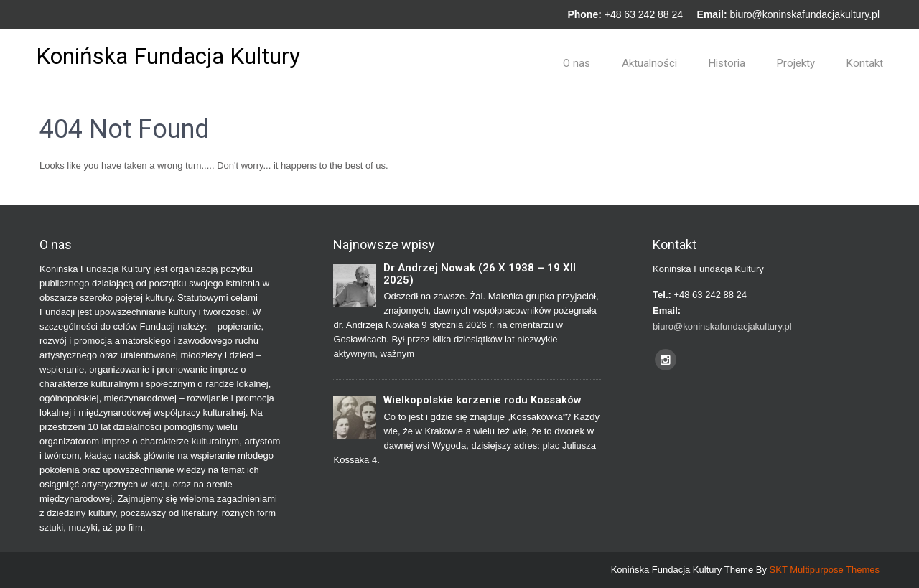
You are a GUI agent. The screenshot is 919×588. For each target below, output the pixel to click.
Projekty (796, 63)
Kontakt (865, 63)
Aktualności (649, 63)
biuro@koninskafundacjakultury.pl (804, 14)
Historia (727, 63)
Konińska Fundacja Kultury (168, 56)
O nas (577, 63)
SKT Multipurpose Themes (825, 570)
